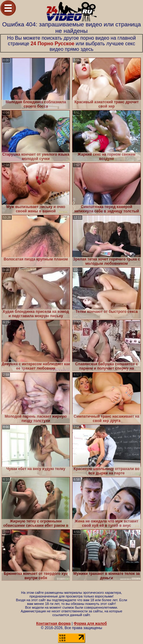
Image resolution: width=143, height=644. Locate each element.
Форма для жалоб (90, 624)
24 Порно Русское (52, 44)
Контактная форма (53, 624)
